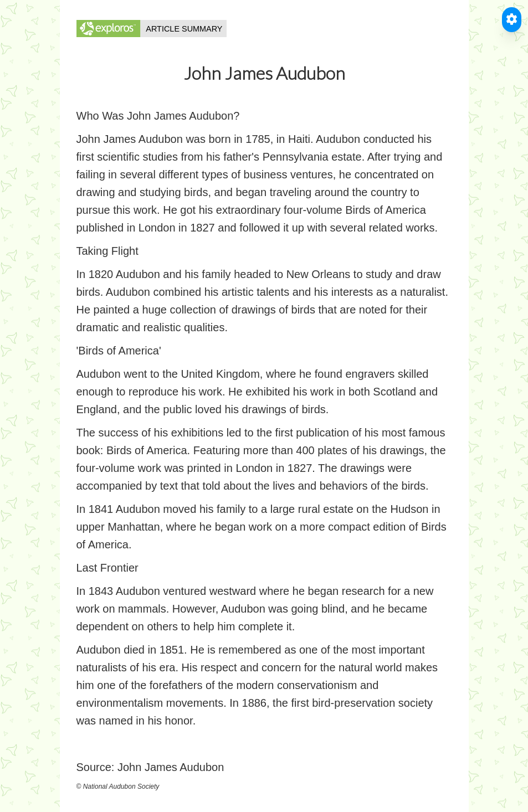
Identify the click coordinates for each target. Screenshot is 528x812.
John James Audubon (171, 767)
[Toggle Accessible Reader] (512, 20)
